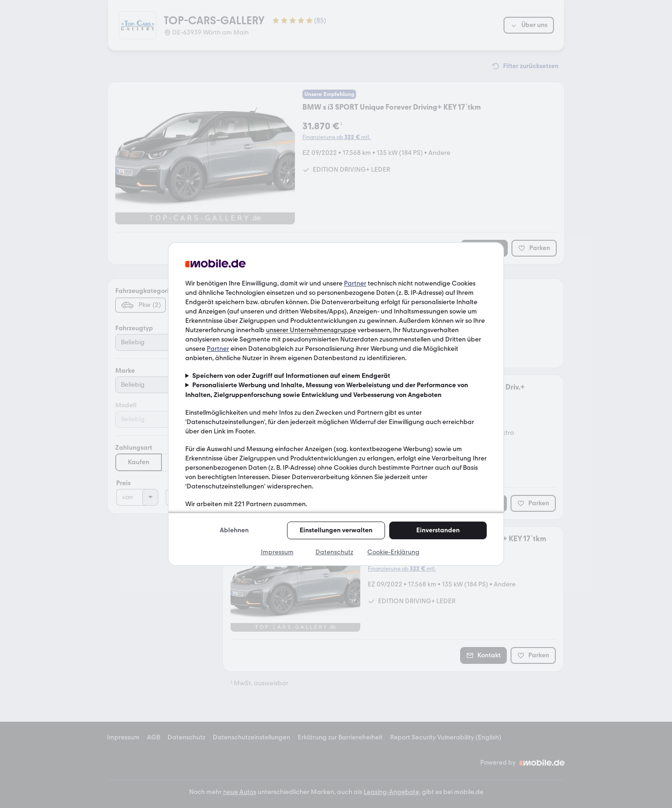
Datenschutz (334, 552)
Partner (355, 283)
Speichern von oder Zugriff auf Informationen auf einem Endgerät (291, 376)
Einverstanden (438, 530)
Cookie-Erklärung (393, 552)
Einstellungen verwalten (336, 530)
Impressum (277, 552)
